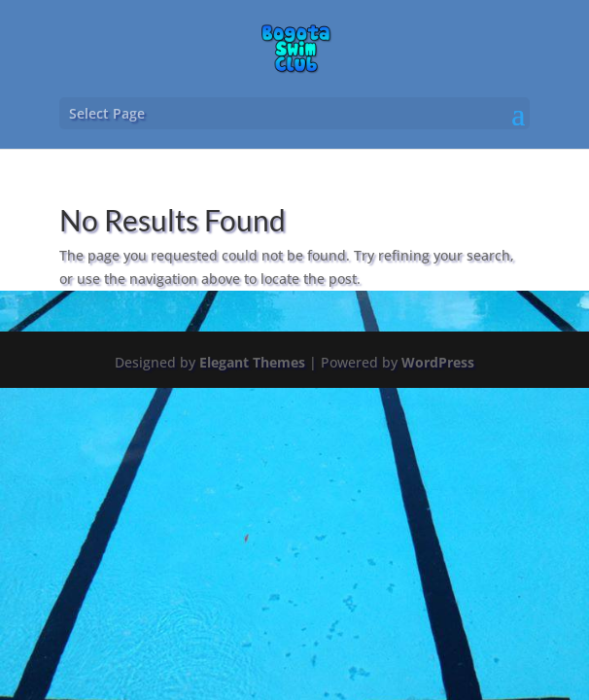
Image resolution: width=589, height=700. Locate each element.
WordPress (438, 362)
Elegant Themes (252, 362)
